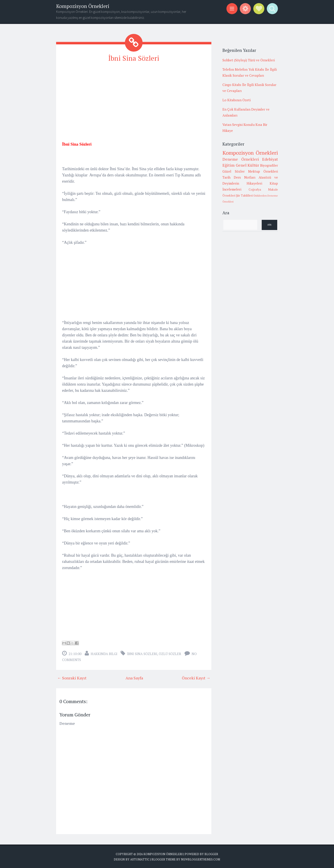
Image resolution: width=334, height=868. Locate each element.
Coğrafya (255, 189)
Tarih (226, 177)
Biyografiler (269, 165)
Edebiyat (270, 159)
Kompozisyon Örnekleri (83, 6)
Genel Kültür (248, 165)
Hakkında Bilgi (104, 654)
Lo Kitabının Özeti (237, 100)
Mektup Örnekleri (263, 171)
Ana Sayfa (134, 678)
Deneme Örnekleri (241, 159)
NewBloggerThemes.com (200, 859)
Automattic (140, 859)
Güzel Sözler (234, 171)
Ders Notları (245, 177)
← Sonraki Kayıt (72, 678)
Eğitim (229, 165)
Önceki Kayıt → (196, 678)
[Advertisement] (134, 98)
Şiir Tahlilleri (244, 195)
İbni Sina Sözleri (134, 58)
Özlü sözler (170, 654)
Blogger (211, 854)
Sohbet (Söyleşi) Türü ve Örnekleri (249, 60)
